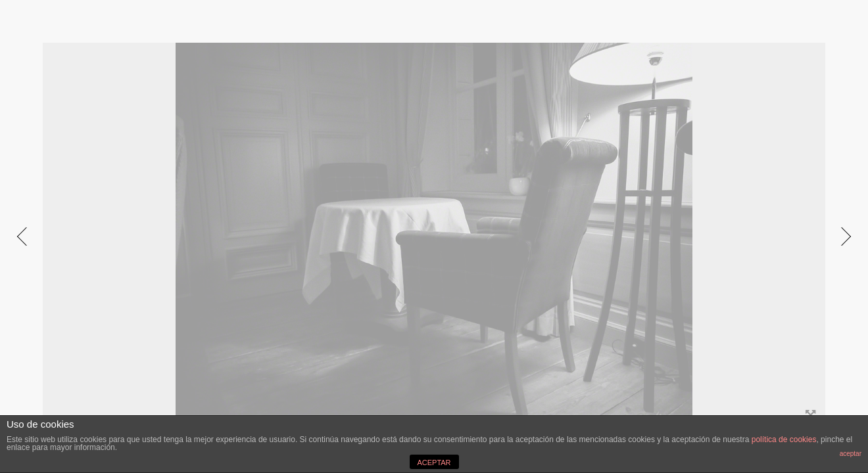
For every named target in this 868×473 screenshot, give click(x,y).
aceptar (851, 454)
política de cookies (784, 439)
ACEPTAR (434, 462)
